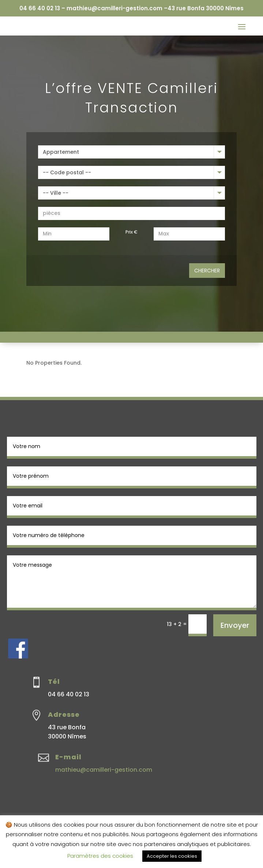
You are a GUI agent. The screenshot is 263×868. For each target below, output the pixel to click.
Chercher (207, 271)
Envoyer (235, 625)
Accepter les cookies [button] (172, 856)
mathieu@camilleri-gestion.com (104, 770)
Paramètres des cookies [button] (100, 856)
